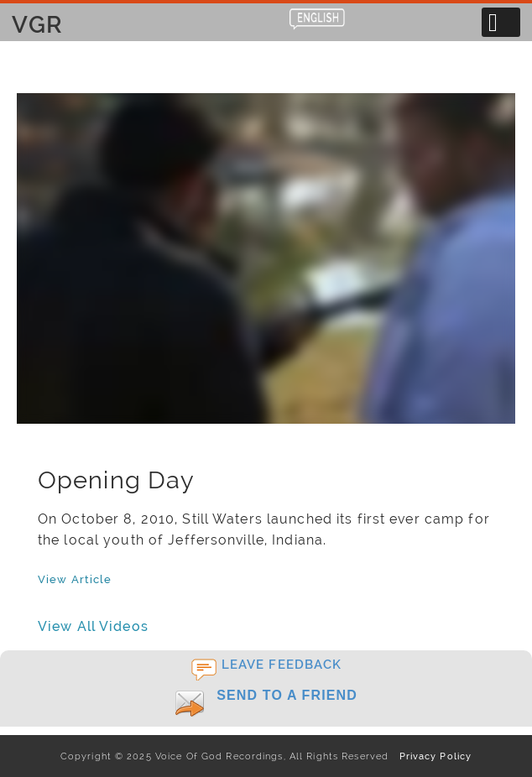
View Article (75, 579)
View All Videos (93, 626)
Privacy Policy (432, 756)
